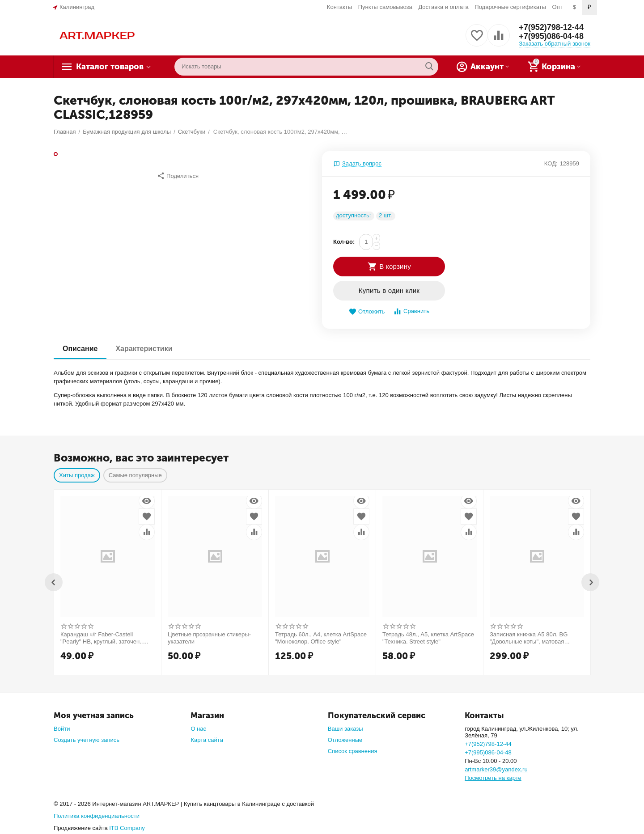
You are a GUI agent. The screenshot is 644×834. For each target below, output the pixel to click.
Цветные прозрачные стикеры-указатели (209, 638)
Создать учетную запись (87, 740)
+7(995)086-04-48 (551, 36)
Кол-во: (344, 242)
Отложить (367, 312)
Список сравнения (353, 751)
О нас (198, 729)
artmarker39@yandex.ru (496, 769)
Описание (80, 349)
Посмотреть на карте (493, 778)
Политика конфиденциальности (97, 816)
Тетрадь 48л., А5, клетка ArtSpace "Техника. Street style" (428, 638)
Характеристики (144, 349)
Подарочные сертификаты (510, 7)
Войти (62, 729)
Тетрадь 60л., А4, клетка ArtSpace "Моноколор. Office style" (321, 638)
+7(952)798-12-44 (551, 27)
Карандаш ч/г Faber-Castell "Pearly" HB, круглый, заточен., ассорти (102, 638)
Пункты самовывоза (385, 7)
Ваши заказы (345, 729)
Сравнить (411, 311)
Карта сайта (207, 740)
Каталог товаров (110, 67)
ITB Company (127, 828)
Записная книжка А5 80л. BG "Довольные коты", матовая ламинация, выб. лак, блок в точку (536, 638)
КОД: (551, 163)
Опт (557, 7)
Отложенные (345, 740)
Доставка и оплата (443, 7)
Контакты (339, 7)
